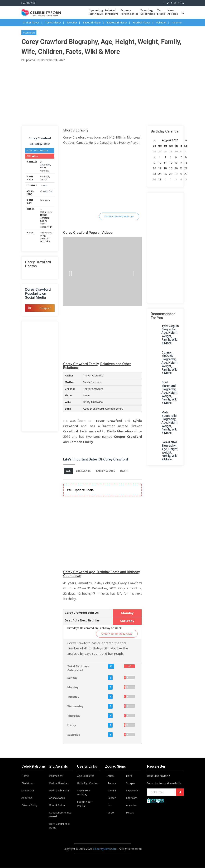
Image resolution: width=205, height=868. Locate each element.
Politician (161, 22)
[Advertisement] (103, 93)
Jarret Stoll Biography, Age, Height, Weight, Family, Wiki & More (170, 451)
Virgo (111, 812)
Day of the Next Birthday (82, 620)
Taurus (112, 783)
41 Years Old (46, 191)
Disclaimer (28, 783)
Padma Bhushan (59, 783)
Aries (111, 776)
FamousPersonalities (129, 12)
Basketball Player (117, 22)
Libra (129, 776)
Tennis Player (53, 22)
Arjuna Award (57, 798)
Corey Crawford (40, 138)
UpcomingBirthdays (96, 12)
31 (41, 162)
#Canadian (29, 33)
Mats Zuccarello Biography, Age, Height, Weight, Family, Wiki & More (170, 423)
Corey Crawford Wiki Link (119, 216)
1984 (42, 168)
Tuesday (73, 697)
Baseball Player (92, 22)
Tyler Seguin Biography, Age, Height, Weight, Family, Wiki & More (170, 334)
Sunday (72, 678)
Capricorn (45, 200)
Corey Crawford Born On (82, 613)
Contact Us (28, 791)
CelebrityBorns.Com (105, 849)
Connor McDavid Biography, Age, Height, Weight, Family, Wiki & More (170, 363)
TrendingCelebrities (148, 12)
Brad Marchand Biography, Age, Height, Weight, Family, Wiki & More (170, 393)
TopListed (161, 12)
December (45, 165)
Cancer (112, 798)
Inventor (177, 22)
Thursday (74, 716)
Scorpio (130, 783)
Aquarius (131, 805)
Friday (72, 725)
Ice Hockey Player (40, 144)
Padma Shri (56, 776)
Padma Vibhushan (60, 791)
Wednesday (75, 706)
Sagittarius (132, 791)
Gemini (112, 791)
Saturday (74, 735)
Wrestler (72, 22)
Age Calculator (86, 776)
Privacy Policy (30, 805)
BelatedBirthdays (112, 12)
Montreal (45, 177)
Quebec (44, 180)
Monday (44, 171)
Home (25, 776)
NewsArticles (173, 12)
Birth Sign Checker (88, 783)
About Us (27, 798)
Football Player (142, 22)
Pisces (130, 812)
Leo (110, 805)
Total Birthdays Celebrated (78, 668)
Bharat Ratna (57, 805)
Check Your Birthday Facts (117, 634)
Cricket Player (31, 22)
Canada (44, 185)
